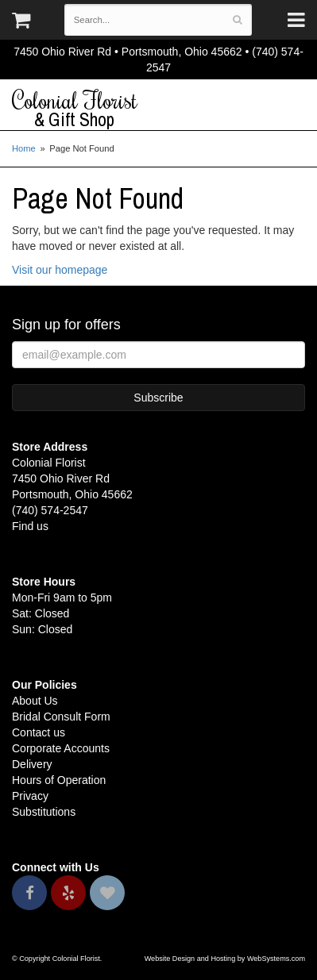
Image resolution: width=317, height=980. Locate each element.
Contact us (39, 732)
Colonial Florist (158, 109)
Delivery (32, 764)
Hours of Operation (59, 780)
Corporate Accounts (61, 748)
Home (24, 148)
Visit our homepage (60, 270)
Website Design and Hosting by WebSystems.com (225, 959)
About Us (35, 701)
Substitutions (44, 812)
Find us (30, 526)
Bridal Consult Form (61, 717)
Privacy (30, 796)
